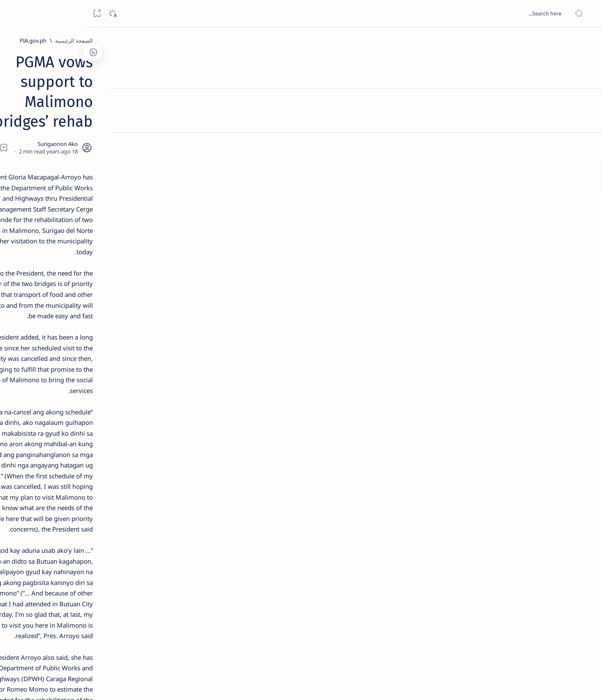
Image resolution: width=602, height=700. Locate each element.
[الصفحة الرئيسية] (586, 42)
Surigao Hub (510, 684)
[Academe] (84, 437)
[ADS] (144, 458)
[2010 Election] (84, 396)
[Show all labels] (153, 478)
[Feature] (122, 131)
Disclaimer (139, 506)
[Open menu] (586, 14)
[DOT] (118, 273)
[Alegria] (118, 227)
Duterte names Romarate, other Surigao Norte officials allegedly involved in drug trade (110, 248)
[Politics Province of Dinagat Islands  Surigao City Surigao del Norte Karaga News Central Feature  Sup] (144, 396)
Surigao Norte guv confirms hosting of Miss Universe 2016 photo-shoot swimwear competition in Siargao (114, 298)
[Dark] (29, 14)
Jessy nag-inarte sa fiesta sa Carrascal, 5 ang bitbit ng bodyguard (116, 202)
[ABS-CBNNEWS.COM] (144, 437)
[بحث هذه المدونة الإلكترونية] (437, 13)
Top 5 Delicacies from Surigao (114, 142)
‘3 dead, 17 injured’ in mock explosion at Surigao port (118, 344)
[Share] (204, 107)
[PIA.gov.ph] (456, 41)
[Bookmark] (13, 14)
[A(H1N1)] (144, 416)
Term (166, 506)
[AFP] (84, 458)
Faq (88, 506)
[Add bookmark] (227, 107)
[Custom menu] (586, 146)
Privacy (110, 506)
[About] (586, 102)
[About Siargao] (84, 416)
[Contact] (586, 119)
